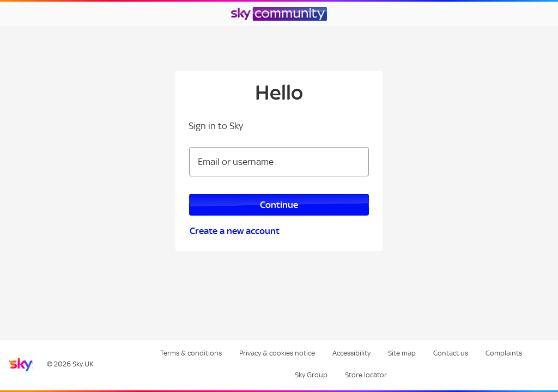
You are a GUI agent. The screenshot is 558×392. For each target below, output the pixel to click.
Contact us (451, 353)
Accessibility (351, 353)
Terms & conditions (191, 353)
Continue (279, 205)
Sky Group (311, 375)
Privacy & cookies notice (277, 353)
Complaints (504, 353)
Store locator (366, 375)
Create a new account (235, 231)
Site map (402, 353)
